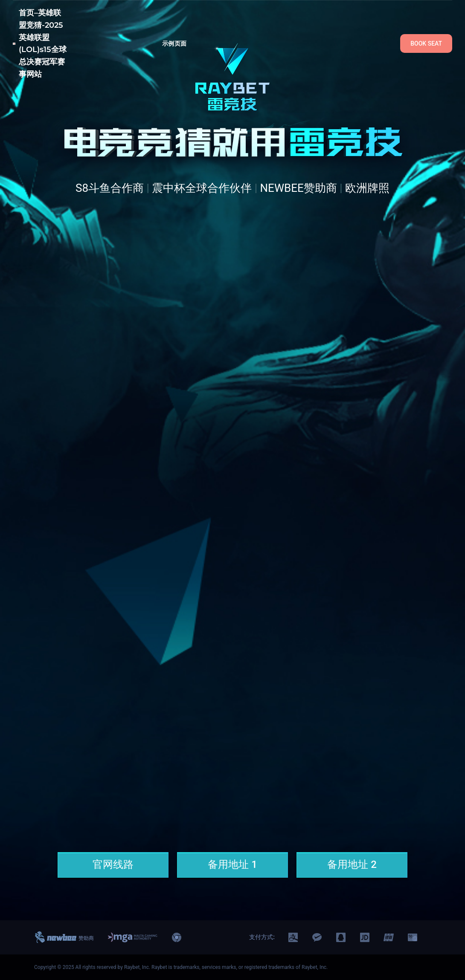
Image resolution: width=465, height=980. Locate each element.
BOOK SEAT (426, 43)
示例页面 (174, 43)
